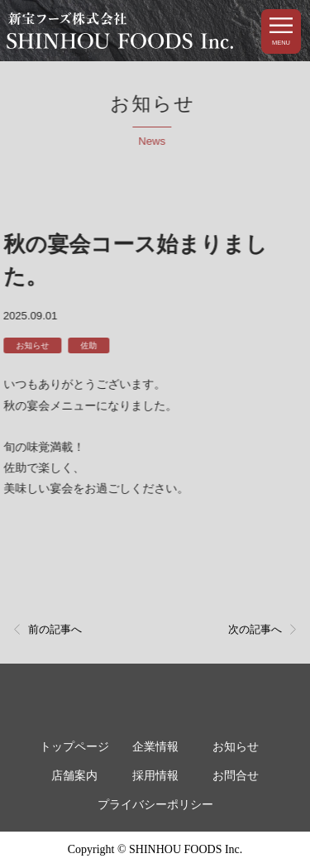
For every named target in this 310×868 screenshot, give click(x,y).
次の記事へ (255, 629)
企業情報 (155, 747)
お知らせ (31, 345)
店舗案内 (74, 776)
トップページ (74, 747)
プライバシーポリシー (155, 805)
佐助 (88, 345)
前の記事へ (55, 629)
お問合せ (236, 776)
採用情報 (155, 776)
